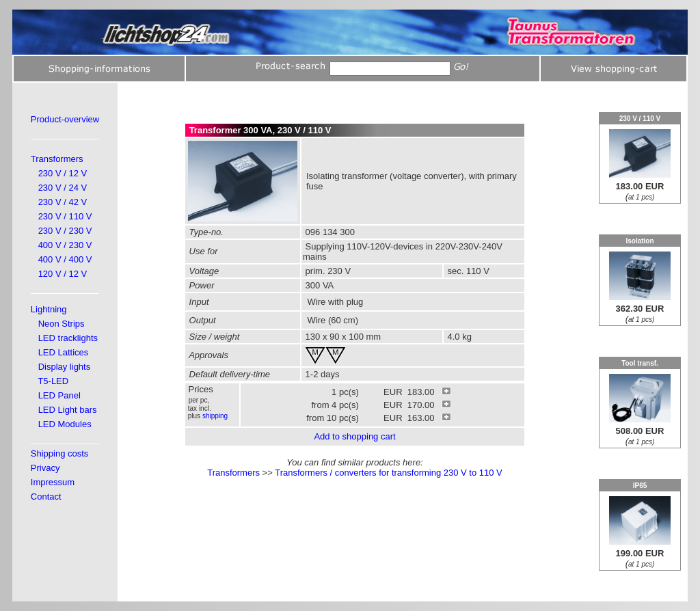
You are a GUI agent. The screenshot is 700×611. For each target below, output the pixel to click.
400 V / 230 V (65, 245)
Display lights (65, 367)
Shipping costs (60, 453)
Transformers (57, 159)
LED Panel (59, 395)
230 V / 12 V (63, 173)
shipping (215, 416)
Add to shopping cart (354, 436)
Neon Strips (62, 324)
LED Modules (65, 424)
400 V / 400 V (65, 259)
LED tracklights (68, 338)
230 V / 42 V (63, 202)
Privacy (45, 468)
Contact (46, 497)
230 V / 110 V (65, 216)
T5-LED (53, 381)
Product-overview (65, 119)
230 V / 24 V (63, 188)
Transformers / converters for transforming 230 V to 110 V (389, 473)
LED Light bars (68, 410)
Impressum (53, 482)
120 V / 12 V (63, 274)
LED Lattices (64, 352)
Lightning (49, 309)
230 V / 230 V (65, 231)
